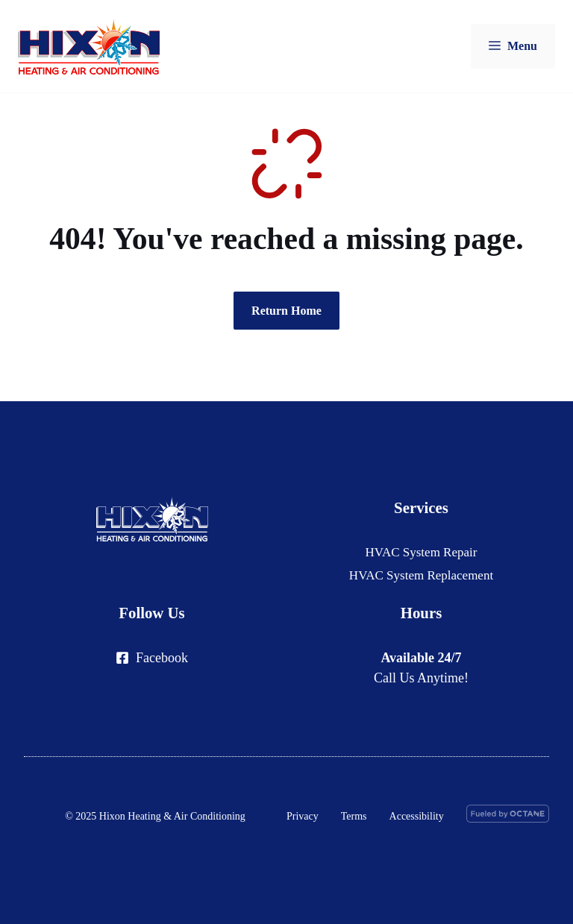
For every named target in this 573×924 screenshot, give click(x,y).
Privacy (303, 816)
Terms (354, 816)
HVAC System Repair (422, 552)
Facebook (162, 658)
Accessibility (417, 816)
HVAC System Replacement (421, 575)
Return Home (286, 311)
